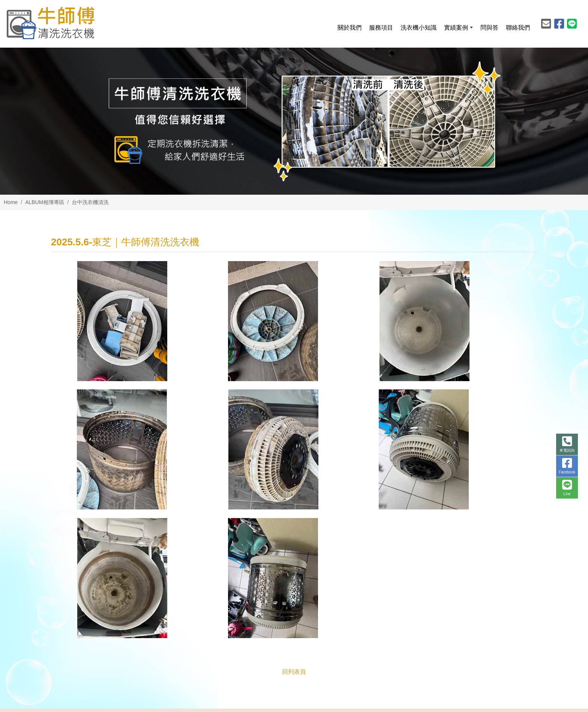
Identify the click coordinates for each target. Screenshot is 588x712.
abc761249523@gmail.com (223, 615)
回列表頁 (294, 545)
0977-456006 (204, 602)
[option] (294, 121)
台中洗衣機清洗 (90, 202)
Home (11, 202)
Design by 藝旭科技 (514, 700)
